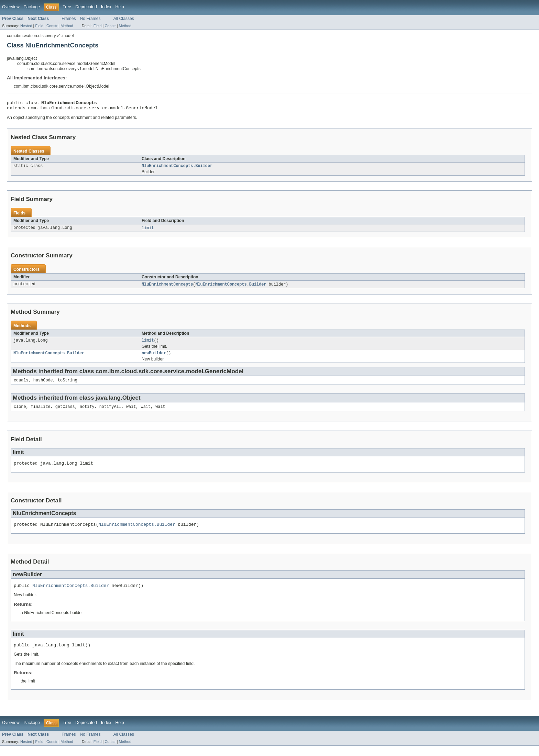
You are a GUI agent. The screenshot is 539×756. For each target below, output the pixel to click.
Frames (69, 19)
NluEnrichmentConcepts (167, 288)
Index (106, 7)
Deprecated (86, 7)
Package (32, 7)
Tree (67, 7)
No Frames (90, 19)
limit (148, 231)
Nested (26, 26)
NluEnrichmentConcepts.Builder (177, 168)
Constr (52, 26)
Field (39, 26)
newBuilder (154, 358)
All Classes (124, 19)
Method (67, 26)
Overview (11, 7)
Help (120, 7)
